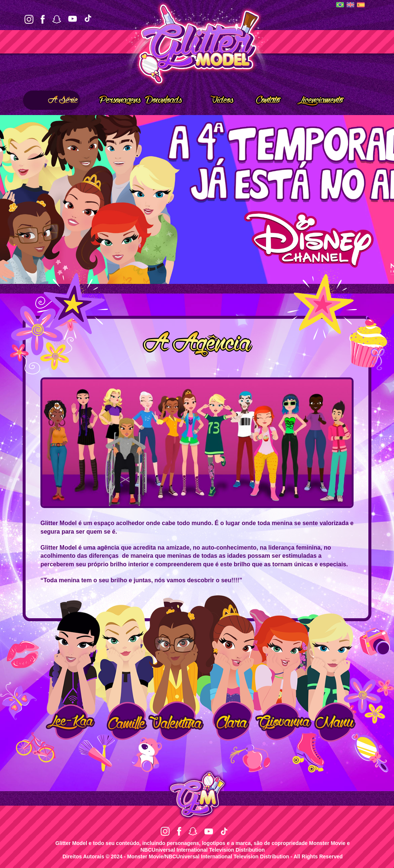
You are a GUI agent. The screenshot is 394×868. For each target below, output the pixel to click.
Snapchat (57, 19)
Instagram (29, 19)
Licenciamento (313, 100)
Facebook (43, 19)
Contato (259, 100)
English (350, 5)
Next (384, 200)
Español (361, 5)
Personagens (111, 100)
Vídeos (212, 100)
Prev (10, 200)
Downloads (163, 100)
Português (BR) (340, 5)
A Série (52, 100)
